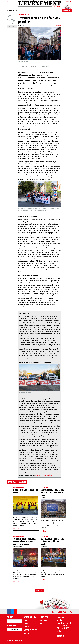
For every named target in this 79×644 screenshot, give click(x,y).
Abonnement (43, 621)
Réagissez (12, 26)
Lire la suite (17, 528)
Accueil (26, 621)
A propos (26, 624)
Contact (59, 631)
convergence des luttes (35, 66)
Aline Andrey (59, 25)
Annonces (43, 624)
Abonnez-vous (67, 11)
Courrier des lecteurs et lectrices (31, 630)
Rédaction (26, 626)
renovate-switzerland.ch (43, 475)
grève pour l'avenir (23, 66)
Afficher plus (39, 590)
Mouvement (24, 15)
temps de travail (46, 66)
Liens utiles (27, 633)
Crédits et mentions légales (15, 641)
